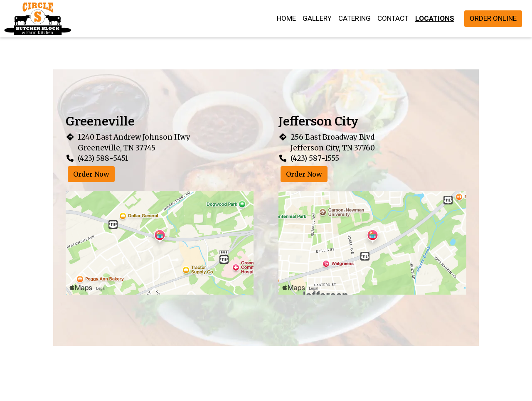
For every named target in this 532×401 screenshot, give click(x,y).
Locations (435, 18)
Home (286, 18)
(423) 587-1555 (315, 158)
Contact (393, 18)
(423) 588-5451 (103, 158)
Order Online (493, 18)
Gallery (317, 18)
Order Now (91, 174)
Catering (355, 18)
